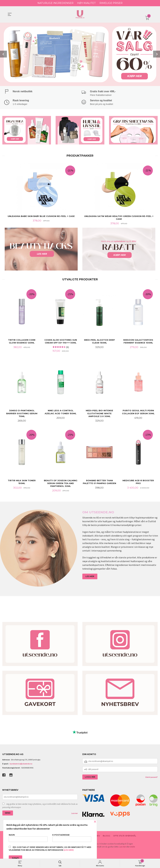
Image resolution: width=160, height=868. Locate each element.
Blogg (106, 837)
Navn (28, 838)
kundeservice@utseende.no (21, 765)
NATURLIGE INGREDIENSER (55, 3)
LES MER (90, 577)
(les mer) (69, 850)
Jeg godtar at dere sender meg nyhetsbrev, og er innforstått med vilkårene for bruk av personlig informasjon (40, 807)
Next (157, 54)
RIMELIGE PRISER (111, 3)
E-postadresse (72, 838)
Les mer (75, 814)
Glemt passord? (151, 778)
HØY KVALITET (86, 3)
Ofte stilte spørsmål (125, 837)
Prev (3, 54)
